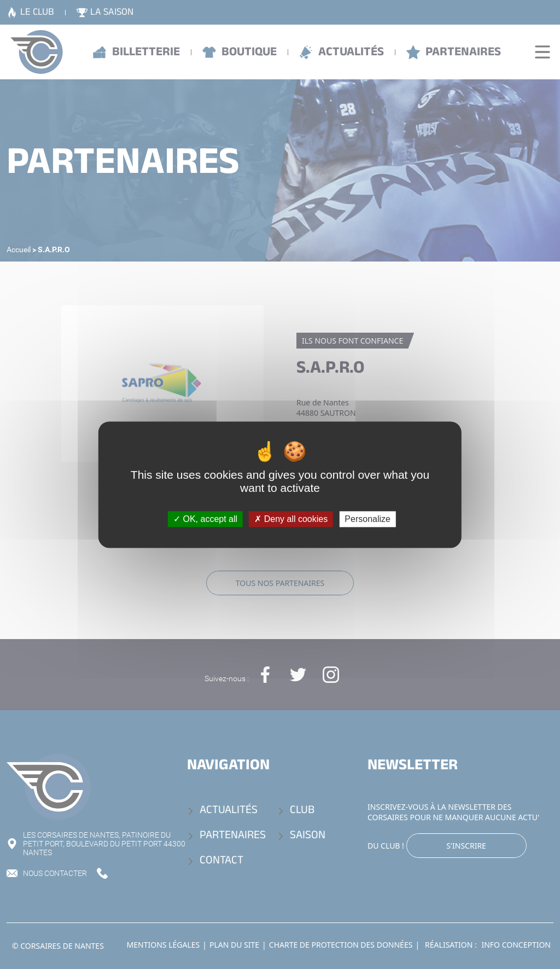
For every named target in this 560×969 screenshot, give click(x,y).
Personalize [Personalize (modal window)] (367, 519)
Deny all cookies (291, 519)
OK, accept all (205, 519)
